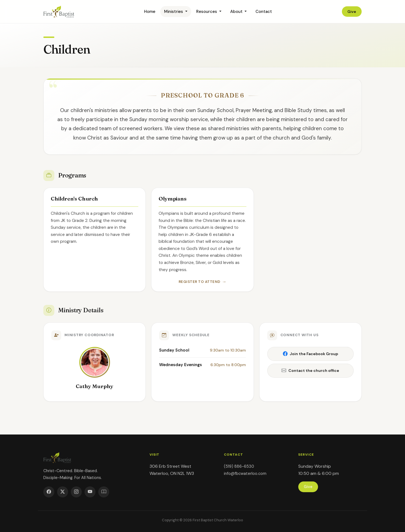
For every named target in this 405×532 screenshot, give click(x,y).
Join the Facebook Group (310, 354)
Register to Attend (199, 282)
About (237, 12)
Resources (207, 12)
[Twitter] (63, 492)
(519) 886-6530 (239, 466)
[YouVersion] (104, 492)
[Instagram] (76, 492)
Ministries (174, 12)
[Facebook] (49, 492)
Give (352, 12)
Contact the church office (310, 371)
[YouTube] (90, 492)
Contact (264, 12)
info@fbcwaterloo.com (245, 473)
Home (150, 12)
